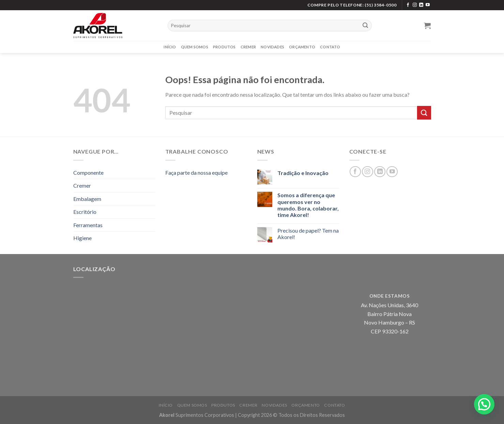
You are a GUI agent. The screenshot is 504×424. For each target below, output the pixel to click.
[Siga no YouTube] (428, 5)
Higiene (82, 238)
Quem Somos (195, 47)
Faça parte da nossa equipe (196, 172)
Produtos (224, 47)
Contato (330, 47)
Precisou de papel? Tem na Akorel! (308, 234)
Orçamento (302, 47)
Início (170, 47)
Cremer (248, 47)
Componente (88, 172)
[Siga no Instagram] (415, 5)
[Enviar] (365, 26)
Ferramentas (88, 225)
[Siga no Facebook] (408, 5)
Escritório (85, 212)
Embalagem (87, 199)
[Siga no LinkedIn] (421, 5)
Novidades (272, 47)
